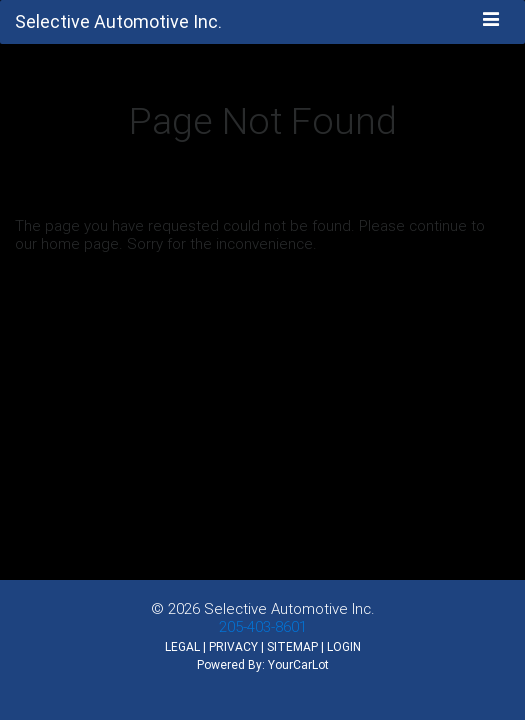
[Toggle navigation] (491, 21)
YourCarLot (298, 664)
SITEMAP (292, 646)
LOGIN (344, 646)
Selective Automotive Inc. (289, 608)
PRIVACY (233, 646)
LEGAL (182, 646)
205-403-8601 (263, 626)
